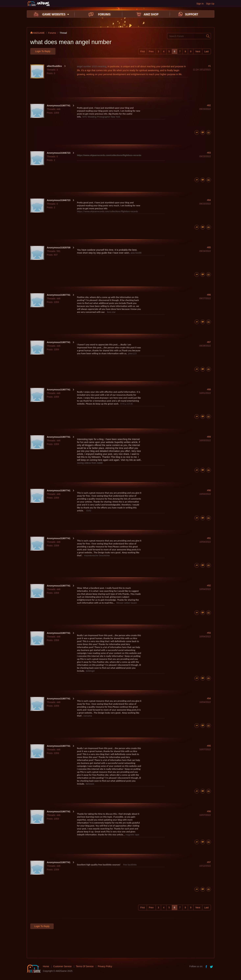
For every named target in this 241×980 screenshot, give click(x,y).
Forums (52, 33)
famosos (90, 784)
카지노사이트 (127, 404)
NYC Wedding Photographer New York (101, 117)
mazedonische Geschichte (97, 556)
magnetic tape (132, 835)
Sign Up (210, 4)
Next (198, 51)
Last (206, 51)
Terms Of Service (85, 966)
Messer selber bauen (127, 603)
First (143, 51)
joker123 (132, 353)
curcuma (88, 716)
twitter (212, 966)
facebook (206, 966)
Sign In (200, 4)
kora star (111, 312)
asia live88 (136, 253)
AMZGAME (38, 33)
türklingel (90, 671)
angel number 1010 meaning (92, 66)
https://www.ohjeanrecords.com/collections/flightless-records (109, 155)
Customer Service (62, 966)
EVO (89, 511)
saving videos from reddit (90, 463)
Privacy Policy (105, 966)
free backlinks (130, 865)
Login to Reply (43, 51)
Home (46, 966)
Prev (151, 51)
